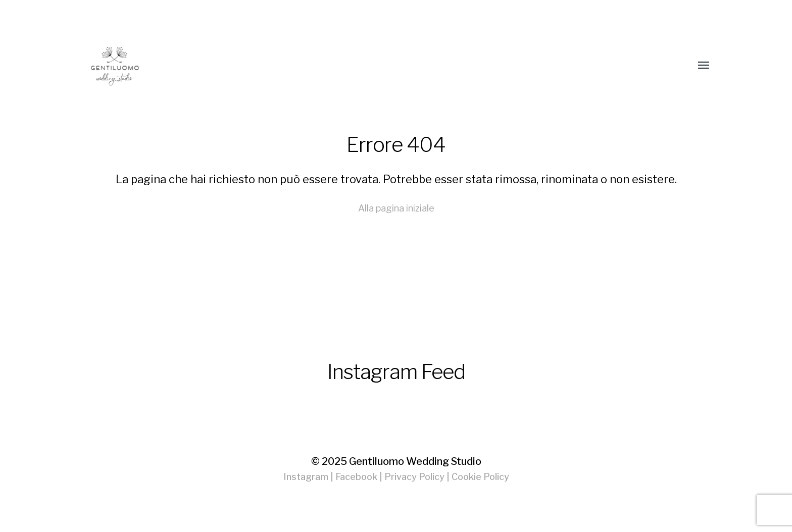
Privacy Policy (414, 477)
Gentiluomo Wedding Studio (415, 461)
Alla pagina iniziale (396, 208)
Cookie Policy (480, 477)
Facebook (356, 477)
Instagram (306, 477)
